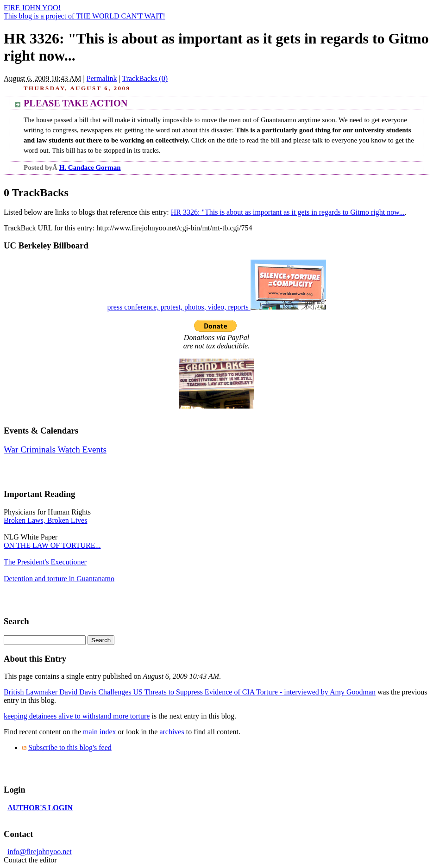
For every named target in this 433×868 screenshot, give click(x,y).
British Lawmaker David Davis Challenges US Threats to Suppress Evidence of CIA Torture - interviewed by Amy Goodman (190, 692)
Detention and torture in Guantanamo (59, 579)
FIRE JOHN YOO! (32, 8)
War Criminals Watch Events (55, 449)
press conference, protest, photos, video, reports (216, 307)
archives (172, 732)
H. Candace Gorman (90, 167)
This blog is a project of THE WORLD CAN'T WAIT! (85, 16)
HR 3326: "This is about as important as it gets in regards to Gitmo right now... (288, 212)
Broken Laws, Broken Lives (45, 520)
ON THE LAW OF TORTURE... (52, 545)
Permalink (102, 78)
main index (100, 732)
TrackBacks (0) (145, 78)
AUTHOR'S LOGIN (40, 808)
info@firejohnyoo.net (40, 852)
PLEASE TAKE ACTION (75, 103)
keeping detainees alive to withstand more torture (77, 716)
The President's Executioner (45, 562)
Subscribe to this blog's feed (70, 747)
